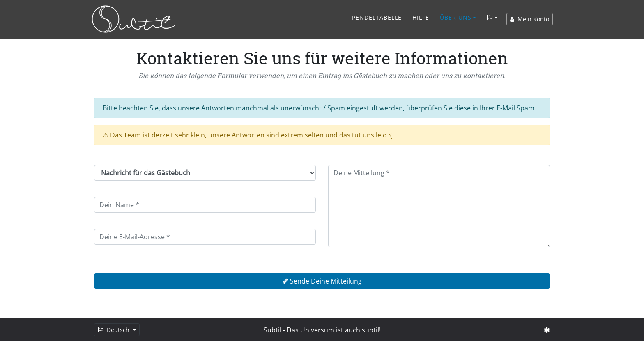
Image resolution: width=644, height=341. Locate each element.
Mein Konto (530, 19)
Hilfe (421, 17)
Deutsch (114, 330)
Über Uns (456, 17)
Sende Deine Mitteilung (322, 281)
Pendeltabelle (377, 17)
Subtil (273, 330)
